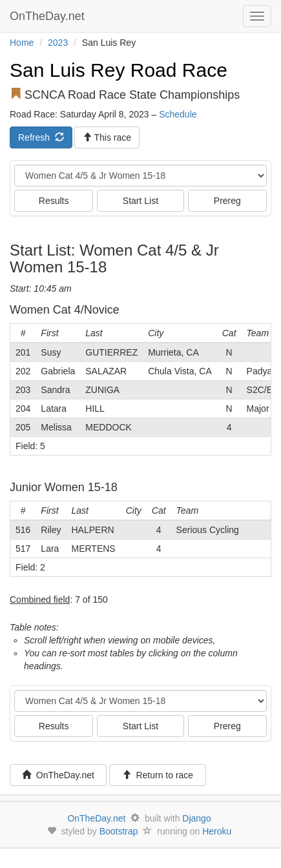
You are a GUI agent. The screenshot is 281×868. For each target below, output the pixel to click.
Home (22, 43)
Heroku (217, 831)
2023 (58, 43)
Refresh (41, 137)
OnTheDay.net (49, 16)
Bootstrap (119, 831)
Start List (140, 201)
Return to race (158, 775)
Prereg (227, 201)
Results (54, 201)
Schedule (178, 114)
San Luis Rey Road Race (119, 70)
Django (196, 818)
